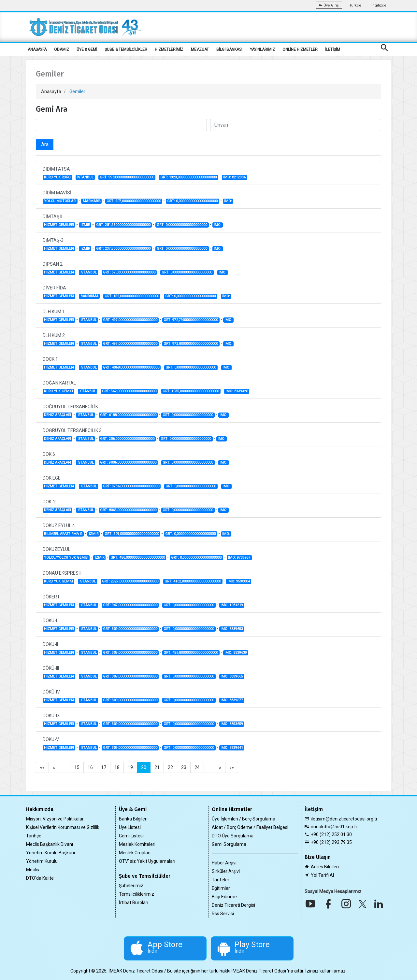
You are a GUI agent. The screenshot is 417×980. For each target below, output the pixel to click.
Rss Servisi (223, 914)
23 (184, 767)
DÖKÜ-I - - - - (144, 625)
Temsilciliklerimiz (137, 894)
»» (232, 767)
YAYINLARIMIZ (262, 49)
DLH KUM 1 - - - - (138, 316)
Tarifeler (221, 880)
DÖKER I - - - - (144, 601)
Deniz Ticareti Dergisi (233, 905)
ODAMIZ (62, 49)
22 (170, 767)
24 (197, 767)
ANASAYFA (37, 49)
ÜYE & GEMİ (87, 49)
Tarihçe (34, 836)
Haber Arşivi (224, 863)
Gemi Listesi (131, 836)
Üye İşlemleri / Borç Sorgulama (244, 819)
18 (117, 767)
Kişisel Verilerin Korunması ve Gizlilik (63, 827)
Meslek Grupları (135, 853)
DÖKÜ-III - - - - (144, 672)
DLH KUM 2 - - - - (138, 340)
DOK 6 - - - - (136, 458)
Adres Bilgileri (325, 867)
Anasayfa (51, 91)
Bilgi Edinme (224, 897)
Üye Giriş (329, 5)
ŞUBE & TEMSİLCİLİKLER (126, 49)
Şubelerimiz (131, 886)
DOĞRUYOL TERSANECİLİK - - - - (136, 411)
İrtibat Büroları (134, 903)
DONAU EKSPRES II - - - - (147, 577)
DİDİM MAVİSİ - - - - (138, 197)
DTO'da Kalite (40, 878)
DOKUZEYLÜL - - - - (147, 553)
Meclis (33, 870)
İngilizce (379, 5)
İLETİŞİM (333, 49)
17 (104, 767)
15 (77, 767)
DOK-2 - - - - (136, 506)
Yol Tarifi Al (322, 875)
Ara (45, 144)
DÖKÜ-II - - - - (145, 649)
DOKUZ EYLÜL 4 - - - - (137, 530)
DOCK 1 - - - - (137, 363)
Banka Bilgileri (133, 819)
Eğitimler (221, 888)
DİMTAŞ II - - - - (133, 221)
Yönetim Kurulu (42, 861)
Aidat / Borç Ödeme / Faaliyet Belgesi (250, 827)
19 (130, 767)
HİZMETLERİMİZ (169, 49)
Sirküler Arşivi (226, 871)
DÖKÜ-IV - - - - (144, 696)
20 (144, 767)
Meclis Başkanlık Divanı (50, 844)
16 (90, 767)
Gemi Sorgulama (229, 844)
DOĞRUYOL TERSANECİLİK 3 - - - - (135, 435)
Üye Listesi (130, 827)
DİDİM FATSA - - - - (145, 173)
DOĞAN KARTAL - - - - (146, 387)
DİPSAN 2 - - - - (135, 268)
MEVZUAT (200, 49)
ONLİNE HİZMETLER (300, 49)
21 (157, 767)
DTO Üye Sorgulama (233, 836)
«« (42, 767)
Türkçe (355, 5)
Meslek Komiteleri (137, 844)
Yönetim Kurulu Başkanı (50, 853)
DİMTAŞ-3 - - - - (133, 245)
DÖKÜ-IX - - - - (144, 720)
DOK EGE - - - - (137, 482)
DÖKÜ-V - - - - (144, 744)
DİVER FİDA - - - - (137, 292)
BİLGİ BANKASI (229, 49)
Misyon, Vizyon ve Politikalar (55, 819)
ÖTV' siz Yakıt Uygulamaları (147, 861)
